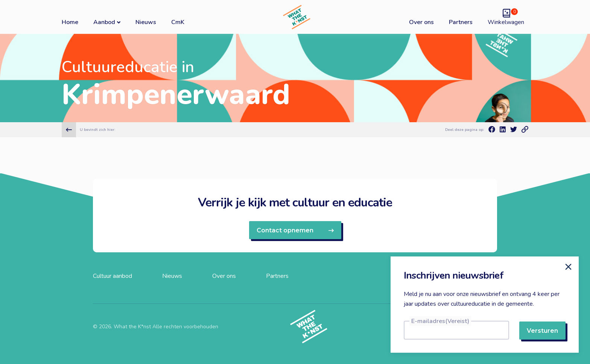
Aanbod (107, 22)
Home (70, 22)
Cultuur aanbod (113, 276)
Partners (461, 22)
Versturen (542, 331)
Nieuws (146, 22)
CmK (178, 22)
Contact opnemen (295, 230)
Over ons (421, 22)
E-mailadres (440, 321)
